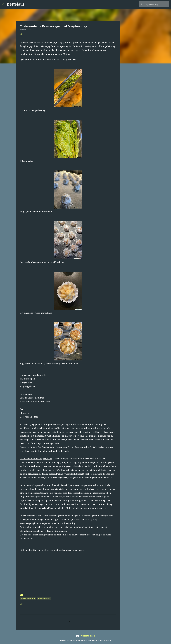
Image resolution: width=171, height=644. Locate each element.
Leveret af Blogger (86, 636)
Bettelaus (16, 4)
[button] (21, 34)
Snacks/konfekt (44, 599)
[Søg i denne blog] (157, 4)
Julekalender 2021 (28, 599)
